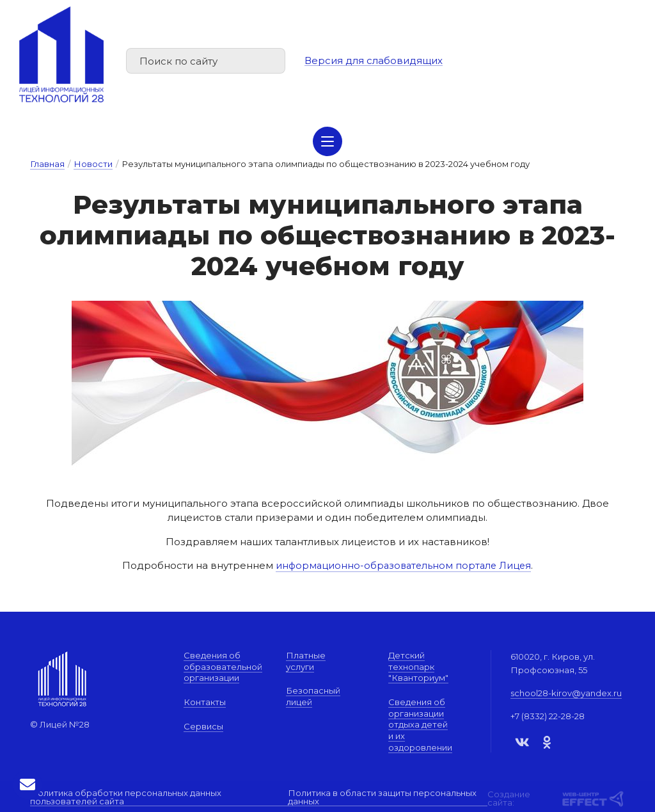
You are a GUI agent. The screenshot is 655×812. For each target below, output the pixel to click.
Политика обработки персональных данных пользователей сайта (126, 797)
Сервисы (203, 726)
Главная (47, 164)
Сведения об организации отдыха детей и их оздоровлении (420, 725)
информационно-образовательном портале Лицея (403, 565)
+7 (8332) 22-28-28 (548, 716)
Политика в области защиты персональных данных (382, 797)
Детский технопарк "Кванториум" (418, 666)
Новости (93, 164)
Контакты (205, 702)
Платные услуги (306, 661)
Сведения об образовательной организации (223, 666)
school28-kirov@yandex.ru (566, 693)
